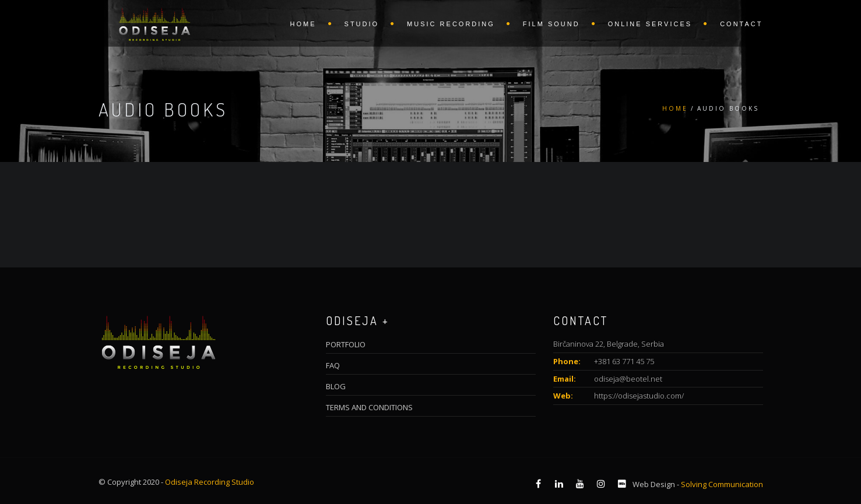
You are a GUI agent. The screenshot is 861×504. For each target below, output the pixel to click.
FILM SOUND (551, 24)
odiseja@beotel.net (628, 379)
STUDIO (362, 24)
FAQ (333, 365)
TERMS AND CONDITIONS (369, 407)
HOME (303, 24)
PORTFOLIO (346, 344)
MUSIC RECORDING (451, 24)
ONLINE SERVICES (650, 24)
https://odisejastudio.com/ (639, 396)
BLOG (336, 386)
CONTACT (741, 24)
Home (675, 108)
